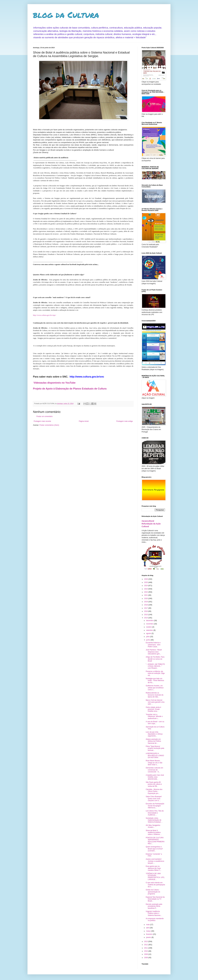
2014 (146, 618)
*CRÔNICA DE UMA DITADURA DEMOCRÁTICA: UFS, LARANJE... (155, 877)
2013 (146, 941)
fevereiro (150, 934)
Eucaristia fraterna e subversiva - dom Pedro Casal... (153, 645)
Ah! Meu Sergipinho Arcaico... (153, 826)
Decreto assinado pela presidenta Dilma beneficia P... (154, 906)
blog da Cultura (66, 15)
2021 (146, 595)
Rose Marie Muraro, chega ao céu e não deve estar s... (154, 763)
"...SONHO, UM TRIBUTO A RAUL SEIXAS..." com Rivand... (155, 666)
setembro (150, 630)
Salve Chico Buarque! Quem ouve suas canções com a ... (154, 799)
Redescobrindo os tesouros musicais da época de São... (155, 695)
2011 (146, 948)
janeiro (149, 937)
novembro (150, 624)
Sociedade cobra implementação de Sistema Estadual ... (154, 820)
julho (148, 637)
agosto (149, 633)
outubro (149, 627)
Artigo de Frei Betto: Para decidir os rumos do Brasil (155, 659)
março (149, 931)
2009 (146, 954)
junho (148, 640)
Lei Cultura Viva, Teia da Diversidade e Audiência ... (155, 813)
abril (148, 928)
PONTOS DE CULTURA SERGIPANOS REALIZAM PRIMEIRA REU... (155, 841)
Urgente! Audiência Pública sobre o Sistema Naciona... (154, 913)
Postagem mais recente (42, 421)
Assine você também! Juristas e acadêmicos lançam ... (155, 861)
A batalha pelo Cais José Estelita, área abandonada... (155, 777)
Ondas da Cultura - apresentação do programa (153, 892)
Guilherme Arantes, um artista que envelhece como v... (155, 688)
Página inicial (84, 421)
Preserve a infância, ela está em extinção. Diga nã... (155, 673)
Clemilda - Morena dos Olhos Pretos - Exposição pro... (154, 791)
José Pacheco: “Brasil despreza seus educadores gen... (154, 652)
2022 (146, 592)
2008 (146, 958)
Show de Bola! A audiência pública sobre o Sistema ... (154, 833)
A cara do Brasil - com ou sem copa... (155, 723)
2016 (146, 611)
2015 (146, 615)
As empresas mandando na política (155, 919)
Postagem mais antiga (125, 421)
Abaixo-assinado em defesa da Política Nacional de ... (153, 741)
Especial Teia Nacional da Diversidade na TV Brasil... (155, 899)
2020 (146, 599)
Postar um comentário (44, 416)
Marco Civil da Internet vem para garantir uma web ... (155, 702)
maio (148, 925)
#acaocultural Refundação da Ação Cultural (151, 524)
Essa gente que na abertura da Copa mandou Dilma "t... (154, 868)
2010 (146, 951)
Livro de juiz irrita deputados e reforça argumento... (154, 734)
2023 (146, 589)
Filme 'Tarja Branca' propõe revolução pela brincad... (155, 748)
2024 (146, 586)
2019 (146, 602)
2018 (146, 605)
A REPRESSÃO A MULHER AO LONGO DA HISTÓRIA (155, 755)
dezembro (150, 621)
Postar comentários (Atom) (49, 425)
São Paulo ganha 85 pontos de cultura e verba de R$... (154, 784)
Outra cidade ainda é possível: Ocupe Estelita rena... (153, 709)
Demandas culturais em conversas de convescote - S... (154, 770)
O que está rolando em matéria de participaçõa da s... (155, 885)
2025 (146, 582)
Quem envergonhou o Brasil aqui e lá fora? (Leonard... (154, 849)
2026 (146, 579)
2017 (146, 608)
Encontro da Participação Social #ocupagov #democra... (155, 806)
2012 (146, 945)
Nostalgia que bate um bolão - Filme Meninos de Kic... (155, 681)
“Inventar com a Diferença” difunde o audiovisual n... (154, 716)
